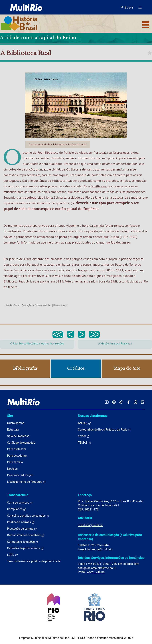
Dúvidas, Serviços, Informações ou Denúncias (111, 558)
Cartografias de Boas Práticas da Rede (104, 430)
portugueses (12, 181)
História (8, 305)
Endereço (85, 495)
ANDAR (84, 423)
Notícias (12, 469)
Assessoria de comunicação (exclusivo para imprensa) (110, 537)
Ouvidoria (85, 518)
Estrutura (13, 430)
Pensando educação (20, 475)
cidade (75, 197)
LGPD (13, 555)
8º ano (17, 305)
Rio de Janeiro (95, 197)
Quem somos (16, 423)
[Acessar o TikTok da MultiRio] (121, 402)
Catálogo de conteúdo (21, 443)
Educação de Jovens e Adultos (37, 305)
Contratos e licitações (23, 542)
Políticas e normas (21, 522)
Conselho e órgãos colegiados (28, 516)
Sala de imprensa (18, 436)
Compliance (17, 509)
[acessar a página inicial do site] (26, 7)
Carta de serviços (20, 503)
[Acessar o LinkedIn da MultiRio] (143, 402)
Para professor (17, 449)
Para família (15, 462)
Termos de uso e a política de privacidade (34, 561)
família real (99, 186)
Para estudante (17, 456)
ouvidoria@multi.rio (90, 525)
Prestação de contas (22, 529)
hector (84, 436)
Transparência (18, 495)
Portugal (100, 152)
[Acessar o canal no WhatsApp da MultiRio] (136, 402)
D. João (114, 237)
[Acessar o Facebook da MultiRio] (128, 402)
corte (97, 164)
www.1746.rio (96, 572)
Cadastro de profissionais (25, 548)
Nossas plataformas (93, 416)
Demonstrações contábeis (26, 535)
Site (10, 416)
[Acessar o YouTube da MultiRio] (107, 402)
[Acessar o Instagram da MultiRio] (114, 402)
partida (99, 226)
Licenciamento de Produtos (26, 482)
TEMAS (85, 443)
